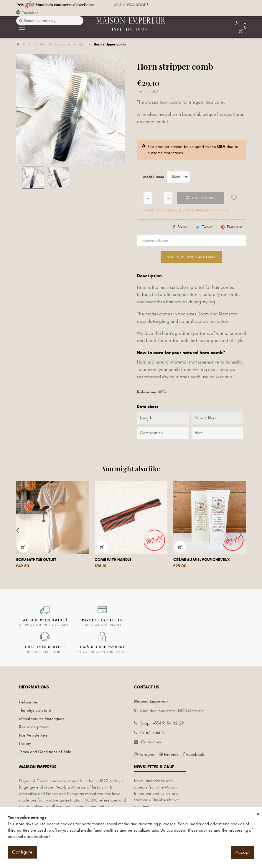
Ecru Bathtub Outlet (36, 560)
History (25, 744)
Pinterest (235, 227)
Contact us (151, 742)
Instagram (148, 754)
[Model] (178, 177)
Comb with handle (113, 560)
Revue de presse (34, 727)
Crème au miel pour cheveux (202, 560)
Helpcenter (29, 702)
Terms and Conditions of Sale (45, 752)
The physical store (35, 710)
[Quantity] (158, 198)
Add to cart (200, 198)
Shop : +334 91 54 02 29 (162, 723)
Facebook (195, 754)
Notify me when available (191, 257)
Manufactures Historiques (42, 719)
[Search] (50, 21)
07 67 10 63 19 (152, 733)
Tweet (207, 227)
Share (183, 227)
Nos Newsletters (33, 735)
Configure (22, 852)
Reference (147, 392)
